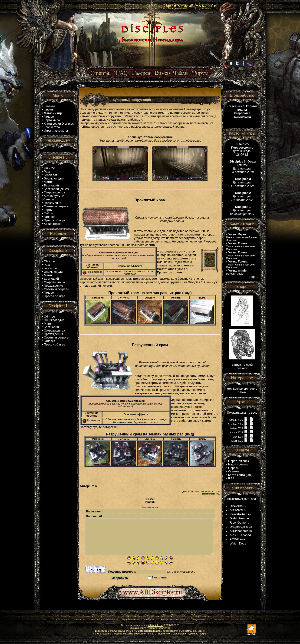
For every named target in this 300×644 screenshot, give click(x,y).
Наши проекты (238, 464)
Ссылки (234, 471)
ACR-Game (238, 539)
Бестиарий (51, 185)
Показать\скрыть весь (242, 413)
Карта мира (52, 120)
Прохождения (53, 334)
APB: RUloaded (240, 535)
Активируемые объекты (53, 198)
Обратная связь (239, 461)
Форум (49, 110)
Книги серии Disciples (59, 124)
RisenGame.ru (240, 523)
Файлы (49, 213)
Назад (150, 499)
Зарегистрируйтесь (184, 572)
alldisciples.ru (156, 625)
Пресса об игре (55, 220)
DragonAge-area (241, 527)
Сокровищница (54, 192)
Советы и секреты (57, 206)
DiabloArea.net (240, 518)
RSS (231, 478)
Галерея (50, 117)
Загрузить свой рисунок (242, 366)
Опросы (234, 468)
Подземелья (53, 203)
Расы (48, 171)
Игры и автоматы (56, 131)
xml (249, 475)
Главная (50, 106)
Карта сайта (237, 475)
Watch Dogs (238, 543)
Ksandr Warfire (159, 628)
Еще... (254, 277)
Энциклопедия (54, 178)
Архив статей (53, 224)
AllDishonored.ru (241, 531)
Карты (48, 210)
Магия (48, 182)
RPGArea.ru (238, 506)
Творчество (52, 127)
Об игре (49, 168)
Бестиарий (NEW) (56, 189)
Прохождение (53, 286)
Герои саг (51, 175)
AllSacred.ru (238, 510)
